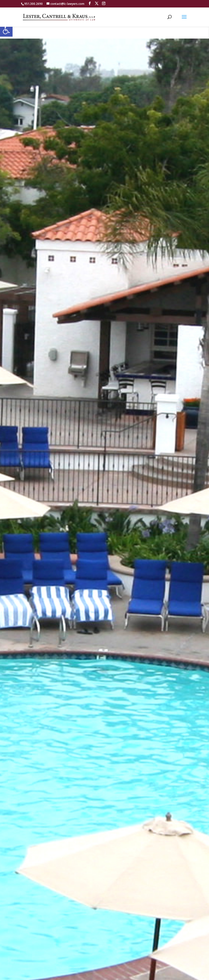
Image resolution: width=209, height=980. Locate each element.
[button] (6, 30)
